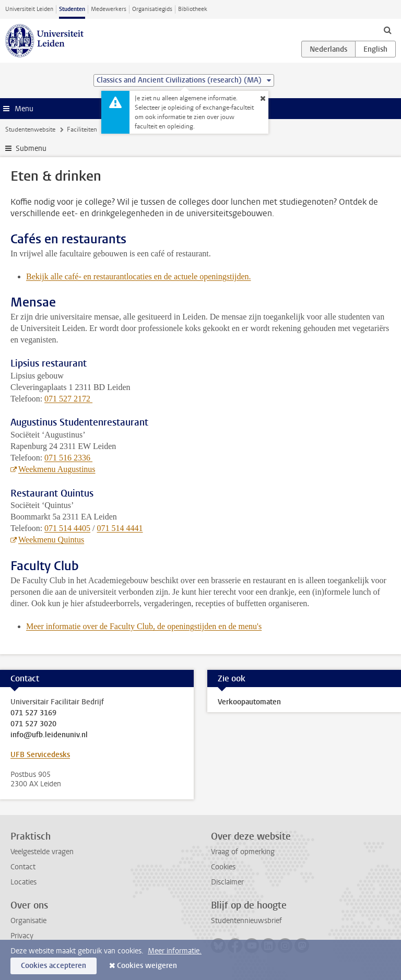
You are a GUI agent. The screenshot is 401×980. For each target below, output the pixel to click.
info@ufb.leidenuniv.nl (49, 735)
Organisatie (28, 921)
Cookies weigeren (147, 966)
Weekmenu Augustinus (57, 469)
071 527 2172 (68, 399)
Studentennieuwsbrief (246, 921)
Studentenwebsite (30, 129)
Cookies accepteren (54, 966)
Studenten (72, 9)
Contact (23, 867)
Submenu (31, 149)
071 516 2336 (68, 458)
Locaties (23, 882)
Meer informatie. (175, 951)
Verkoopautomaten (249, 702)
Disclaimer (227, 882)
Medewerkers (109, 9)
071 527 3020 (33, 724)
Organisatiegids (152, 9)
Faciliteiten (82, 129)
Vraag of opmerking (243, 852)
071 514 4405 (67, 528)
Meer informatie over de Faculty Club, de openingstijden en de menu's (144, 626)
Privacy (22, 936)
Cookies (223, 867)
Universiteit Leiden (29, 9)
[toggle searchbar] (387, 30)
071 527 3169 (33, 713)
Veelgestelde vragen (42, 852)
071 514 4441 (120, 528)
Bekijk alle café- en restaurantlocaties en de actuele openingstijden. (138, 276)
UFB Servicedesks (40, 755)
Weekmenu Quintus (51, 540)
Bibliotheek (193, 9)
